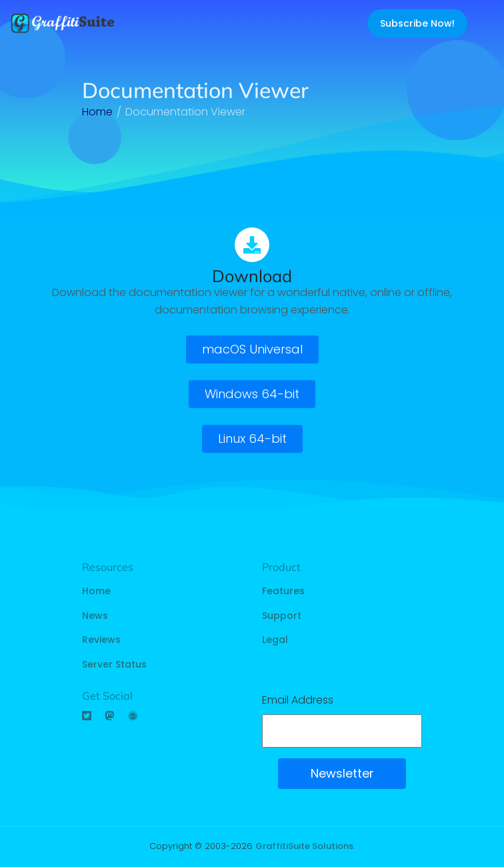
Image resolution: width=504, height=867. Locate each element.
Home (96, 591)
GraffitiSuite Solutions (304, 846)
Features (283, 591)
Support (282, 616)
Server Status (114, 664)
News (95, 616)
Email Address (298, 700)
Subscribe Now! (417, 23)
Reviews (101, 640)
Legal (275, 640)
